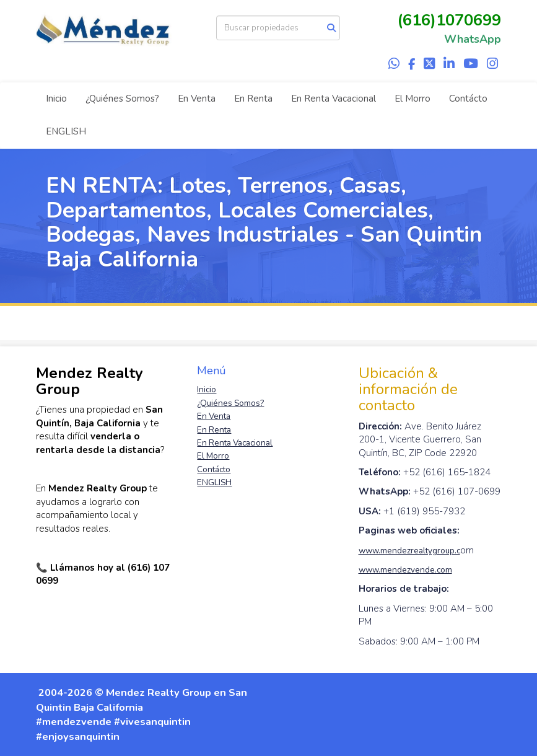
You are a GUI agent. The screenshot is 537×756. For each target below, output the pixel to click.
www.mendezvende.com (405, 570)
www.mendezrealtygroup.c (409, 551)
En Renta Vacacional (334, 99)
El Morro (413, 99)
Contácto (468, 99)
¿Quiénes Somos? (122, 99)
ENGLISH (66, 131)
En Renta (253, 99)
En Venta (197, 99)
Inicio (56, 99)
